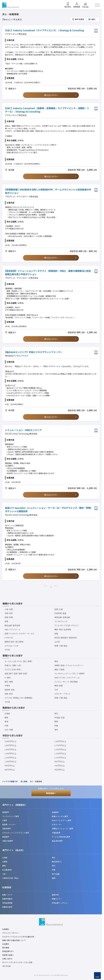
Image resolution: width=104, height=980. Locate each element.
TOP (97, 977)
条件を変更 (79, 19)
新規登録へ (51, 793)
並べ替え (92, 19)
